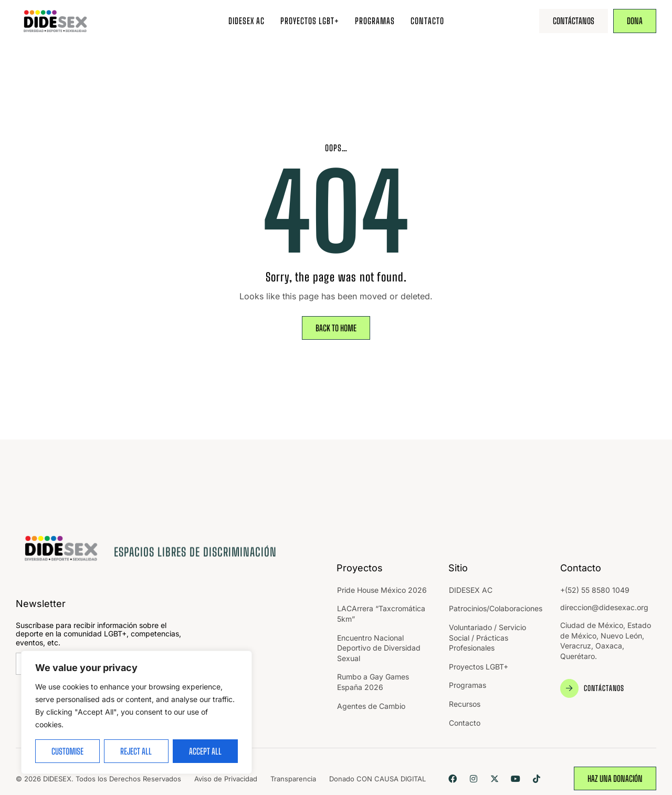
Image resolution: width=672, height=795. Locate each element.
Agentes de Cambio (371, 706)
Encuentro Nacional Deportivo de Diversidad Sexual (379, 648)
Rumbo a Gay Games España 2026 (373, 682)
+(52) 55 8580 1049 (595, 590)
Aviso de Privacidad (226, 779)
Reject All (136, 751)
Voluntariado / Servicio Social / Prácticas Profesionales (487, 637)
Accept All (205, 751)
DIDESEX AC (246, 21)
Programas (375, 21)
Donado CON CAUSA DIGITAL (377, 779)
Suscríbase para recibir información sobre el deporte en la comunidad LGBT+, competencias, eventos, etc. (98, 634)
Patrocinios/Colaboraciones (496, 608)
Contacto (427, 21)
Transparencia (293, 779)
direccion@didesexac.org (604, 607)
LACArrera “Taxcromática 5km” (381, 614)
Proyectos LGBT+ (310, 21)
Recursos (465, 704)
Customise (67, 751)
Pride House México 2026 (382, 590)
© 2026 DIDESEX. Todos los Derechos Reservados (98, 779)
